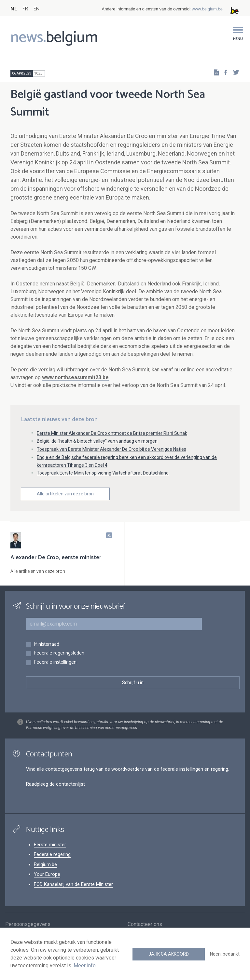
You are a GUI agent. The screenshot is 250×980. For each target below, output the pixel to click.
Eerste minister (50, 845)
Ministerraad (47, 645)
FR (25, 9)
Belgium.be (45, 864)
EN (36, 9)
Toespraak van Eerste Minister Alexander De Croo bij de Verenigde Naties (111, 449)
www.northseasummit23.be (75, 377)
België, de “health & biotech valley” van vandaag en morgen (97, 441)
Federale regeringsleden (59, 653)
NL (14, 9)
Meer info (85, 966)
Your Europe (47, 874)
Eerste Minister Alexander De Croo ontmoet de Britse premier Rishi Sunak (112, 433)
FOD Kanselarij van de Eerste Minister (73, 884)
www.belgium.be (207, 9)
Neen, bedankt (225, 954)
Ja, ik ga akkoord (169, 954)
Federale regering (52, 854)
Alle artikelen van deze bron (65, 494)
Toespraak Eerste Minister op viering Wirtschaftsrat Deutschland (103, 473)
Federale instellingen (55, 663)
